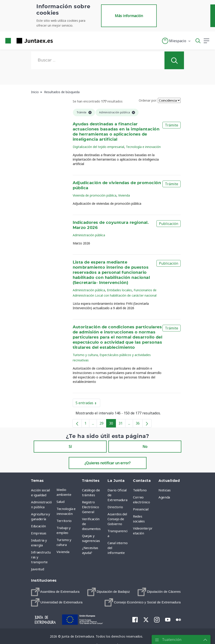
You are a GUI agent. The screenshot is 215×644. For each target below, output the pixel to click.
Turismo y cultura (85, 355)
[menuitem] (55, 592)
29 (103, 424)
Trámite (172, 125)
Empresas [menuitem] (39, 533)
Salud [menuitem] (60, 502)
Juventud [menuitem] (37, 569)
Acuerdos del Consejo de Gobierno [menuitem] (117, 519)
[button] (177, 41)
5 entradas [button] (88, 404)
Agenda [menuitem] (164, 497)
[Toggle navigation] (59, 41)
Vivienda (124, 195)
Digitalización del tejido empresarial (98, 147)
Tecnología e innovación (143, 147)
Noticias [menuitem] (164, 490)
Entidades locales (119, 290)
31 (122, 424)
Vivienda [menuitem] (63, 552)
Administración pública (89, 235)
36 (139, 424)
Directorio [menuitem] (115, 507)
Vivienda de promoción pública (95, 195)
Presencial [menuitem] (141, 509)
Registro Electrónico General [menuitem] (90, 507)
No (145, 447)
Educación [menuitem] (38, 526)
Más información (129, 16)
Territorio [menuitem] (64, 521)
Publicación (169, 224)
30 (112, 424)
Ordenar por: (148, 100)
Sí (70, 447)
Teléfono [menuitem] (140, 490)
